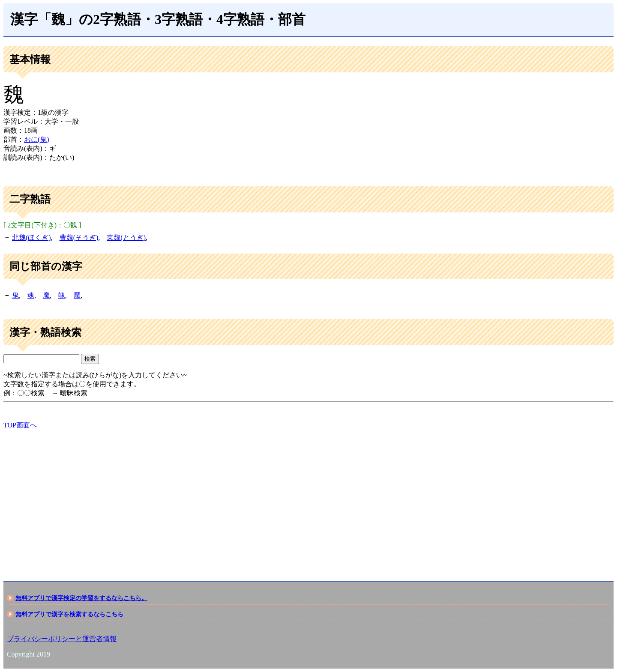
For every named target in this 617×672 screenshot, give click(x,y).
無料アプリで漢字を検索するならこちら (69, 614)
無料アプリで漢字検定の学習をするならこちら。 (81, 598)
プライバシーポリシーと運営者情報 (62, 639)
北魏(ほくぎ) (31, 237)
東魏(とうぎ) (126, 237)
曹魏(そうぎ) (79, 237)
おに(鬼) (37, 139)
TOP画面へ (20, 425)
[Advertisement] (261, 498)
